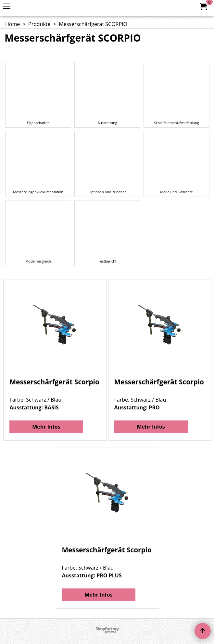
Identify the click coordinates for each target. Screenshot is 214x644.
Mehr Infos (46, 427)
